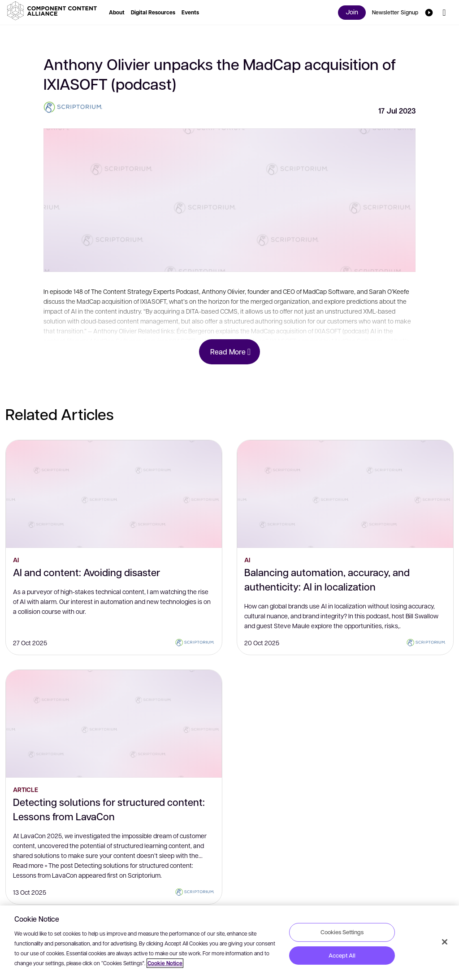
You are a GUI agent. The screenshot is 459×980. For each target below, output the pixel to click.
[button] (54, 11)
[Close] (445, 942)
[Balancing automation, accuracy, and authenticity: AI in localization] (345, 494)
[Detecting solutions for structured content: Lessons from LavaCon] (114, 724)
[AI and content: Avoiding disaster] (114, 494)
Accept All (342, 955)
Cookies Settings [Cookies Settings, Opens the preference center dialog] (342, 932)
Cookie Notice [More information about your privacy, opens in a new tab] (165, 963)
